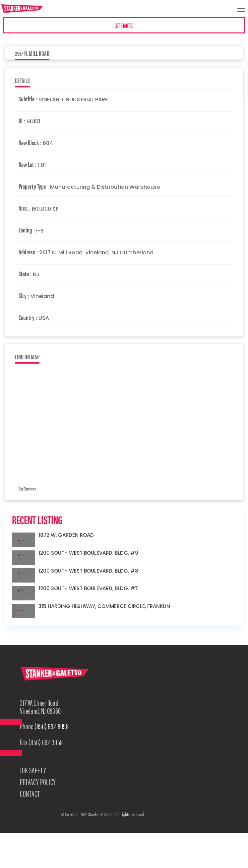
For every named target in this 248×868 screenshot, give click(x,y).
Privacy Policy (38, 782)
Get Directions (27, 488)
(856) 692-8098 (52, 726)
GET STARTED (124, 25)
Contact (30, 793)
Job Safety (33, 770)
